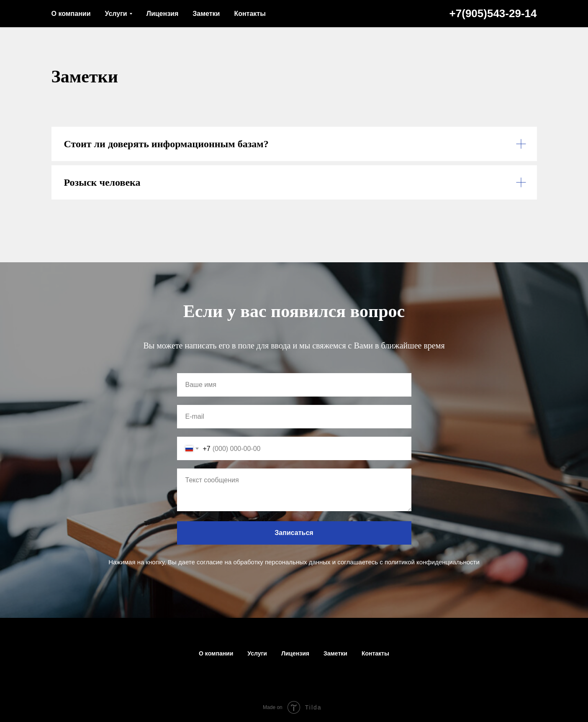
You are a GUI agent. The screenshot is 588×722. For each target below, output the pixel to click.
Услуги (116, 14)
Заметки (206, 14)
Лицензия (163, 14)
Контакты (250, 14)
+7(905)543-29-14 (493, 13)
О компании (71, 14)
